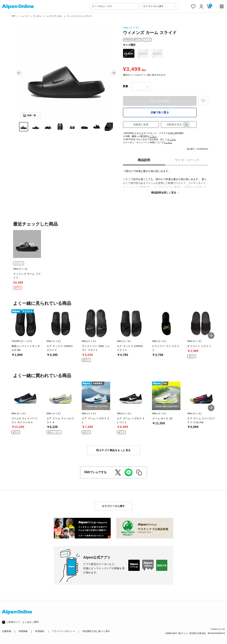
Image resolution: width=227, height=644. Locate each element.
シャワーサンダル (54, 16)
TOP (13, 16)
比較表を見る (178, 125)
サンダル (37, 16)
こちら (153, 136)
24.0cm (143, 53)
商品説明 (144, 160)
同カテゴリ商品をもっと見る (113, 450)
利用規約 (40, 631)
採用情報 (23, 631)
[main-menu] (222, 6)
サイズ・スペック (187, 160)
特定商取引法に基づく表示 (96, 631)
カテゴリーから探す (113, 506)
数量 (125, 86)
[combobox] (114, 6)
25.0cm (157, 53)
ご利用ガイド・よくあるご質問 (22, 622)
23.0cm (129, 53)
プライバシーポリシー (63, 631)
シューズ (24, 16)
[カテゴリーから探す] (160, 6)
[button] (19, 73)
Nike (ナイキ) (131, 27)
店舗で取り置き (160, 112)
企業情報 (7, 631)
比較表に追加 (141, 124)
